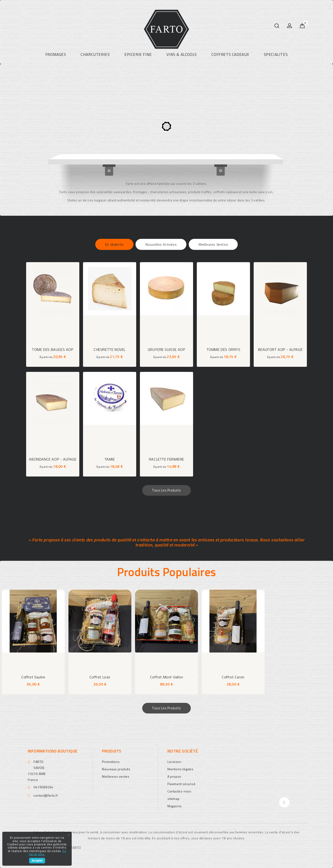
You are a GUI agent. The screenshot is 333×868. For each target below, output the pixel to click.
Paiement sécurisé (181, 784)
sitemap (173, 799)
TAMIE (110, 459)
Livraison (174, 762)
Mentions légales (180, 769)
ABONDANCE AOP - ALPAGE (53, 459)
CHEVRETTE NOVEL (110, 349)
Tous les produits (166, 490)
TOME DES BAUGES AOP (53, 349)
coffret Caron (233, 677)
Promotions (111, 762)
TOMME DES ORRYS (224, 349)
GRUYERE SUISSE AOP (167, 349)
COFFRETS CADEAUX (230, 55)
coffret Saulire (33, 677)
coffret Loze (100, 677)
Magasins (175, 806)
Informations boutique (53, 751)
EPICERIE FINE (138, 55)
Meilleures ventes (116, 776)
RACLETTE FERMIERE (166, 459)
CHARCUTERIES (95, 55)
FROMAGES (56, 55)
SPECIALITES (276, 55)
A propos (174, 776)
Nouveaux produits (116, 769)
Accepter (37, 861)
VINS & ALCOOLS (182, 55)
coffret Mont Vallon (166, 677)
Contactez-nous (179, 791)
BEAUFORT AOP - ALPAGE (280, 349)
